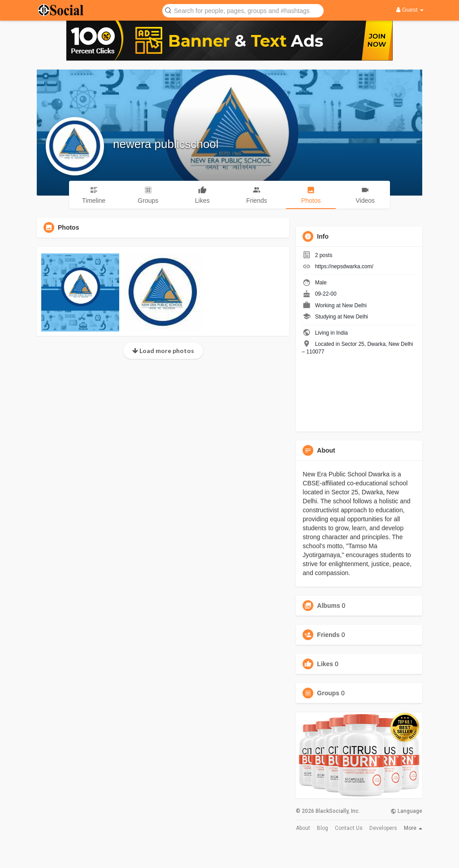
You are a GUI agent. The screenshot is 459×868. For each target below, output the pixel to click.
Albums (328, 606)
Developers (383, 828)
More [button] (413, 828)
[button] (243, 10)
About (303, 828)
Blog (323, 828)
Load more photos (163, 351)
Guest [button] (410, 10)
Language (406, 811)
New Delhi (354, 305)
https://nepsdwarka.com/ (344, 266)
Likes (325, 664)
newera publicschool (166, 144)
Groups (328, 693)
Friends (328, 635)
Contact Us (349, 828)
